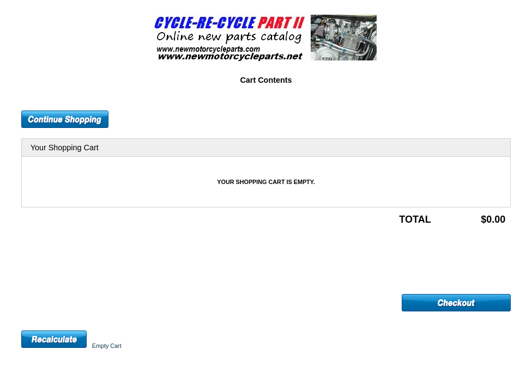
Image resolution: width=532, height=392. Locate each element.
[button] (65, 119)
